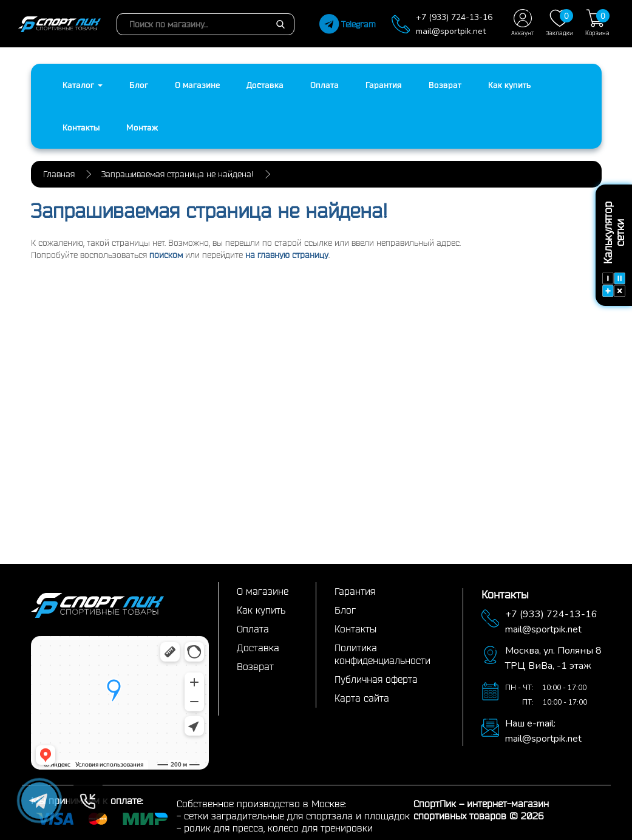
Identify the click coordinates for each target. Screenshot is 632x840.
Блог (139, 85)
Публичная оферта (376, 679)
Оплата (324, 85)
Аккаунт (522, 23)
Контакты (81, 127)
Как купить (509, 85)
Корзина (597, 23)
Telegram (348, 24)
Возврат (445, 85)
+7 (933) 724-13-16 (454, 17)
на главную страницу (287, 255)
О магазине (197, 85)
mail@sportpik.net (451, 31)
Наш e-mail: (530, 723)
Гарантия (384, 85)
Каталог (83, 85)
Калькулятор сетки (614, 249)
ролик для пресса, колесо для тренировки (278, 828)
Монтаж (142, 127)
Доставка (265, 85)
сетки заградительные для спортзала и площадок (297, 816)
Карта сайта (362, 698)
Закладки (559, 23)
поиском (166, 255)
